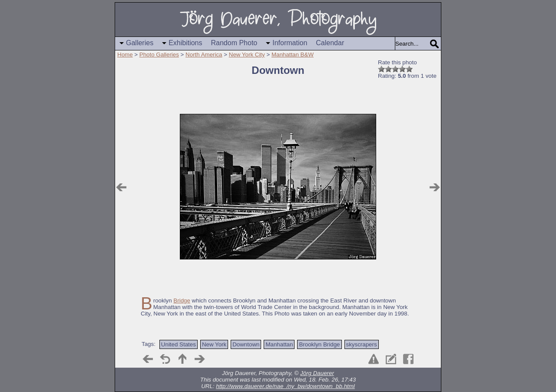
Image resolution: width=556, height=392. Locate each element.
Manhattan (279, 344)
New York (214, 344)
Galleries (140, 43)
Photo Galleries (159, 55)
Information (290, 43)
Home (125, 55)
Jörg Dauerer (317, 373)
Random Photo (234, 43)
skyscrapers (362, 344)
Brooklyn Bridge (319, 344)
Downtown (246, 344)
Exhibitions (185, 43)
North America (204, 55)
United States (179, 344)
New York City (247, 55)
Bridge (182, 301)
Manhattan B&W (293, 55)
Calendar (330, 43)
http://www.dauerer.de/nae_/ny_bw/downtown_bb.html (285, 386)
